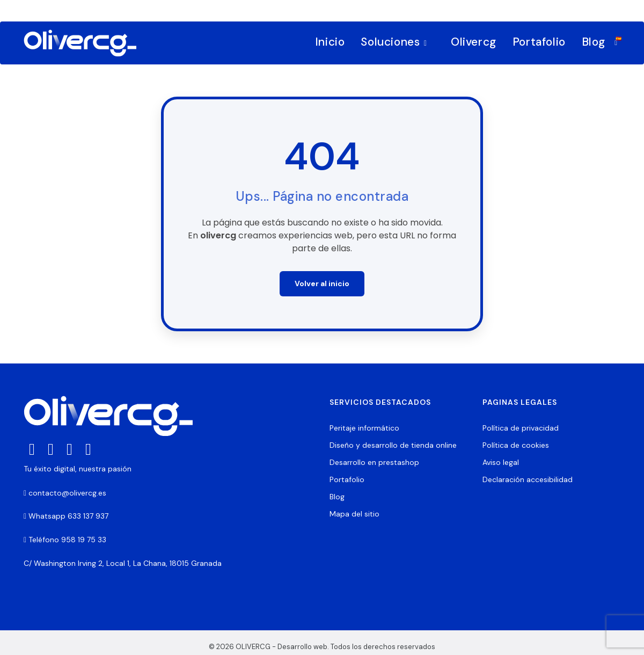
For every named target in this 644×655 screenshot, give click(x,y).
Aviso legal (501, 462)
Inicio (330, 42)
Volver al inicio (322, 283)
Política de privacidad (521, 428)
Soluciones (396, 42)
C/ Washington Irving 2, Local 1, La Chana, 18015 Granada (123, 563)
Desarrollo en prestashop (374, 462)
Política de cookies (516, 445)
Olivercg (474, 42)
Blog (593, 42)
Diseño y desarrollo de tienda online (393, 445)
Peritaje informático (364, 428)
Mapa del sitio (354, 514)
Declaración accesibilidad (528, 479)
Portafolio (539, 42)
